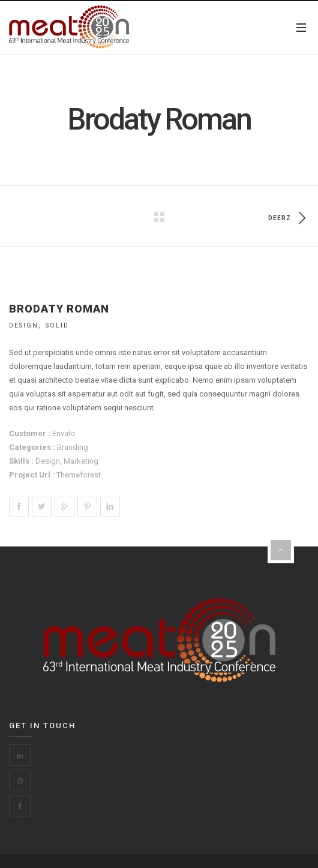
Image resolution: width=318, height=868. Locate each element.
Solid (57, 325)
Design (24, 325)
